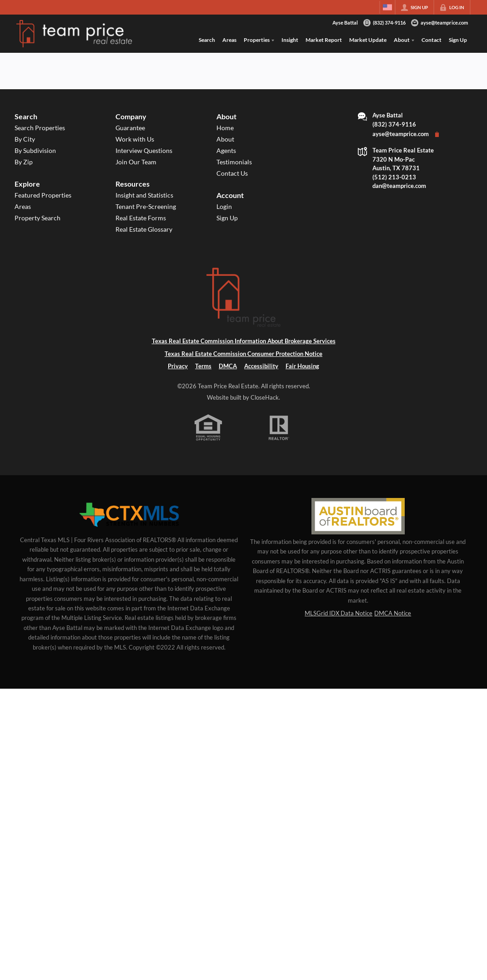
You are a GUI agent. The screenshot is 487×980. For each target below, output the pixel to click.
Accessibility (261, 366)
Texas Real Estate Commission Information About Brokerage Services (244, 341)
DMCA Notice (393, 613)
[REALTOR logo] (279, 428)
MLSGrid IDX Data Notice (339, 613)
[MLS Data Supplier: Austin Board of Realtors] (358, 516)
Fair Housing (302, 366)
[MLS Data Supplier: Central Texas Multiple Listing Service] (129, 515)
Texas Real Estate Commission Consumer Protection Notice (243, 354)
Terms (203, 366)
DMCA (228, 366)
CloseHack (265, 397)
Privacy (178, 366)
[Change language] (387, 7)
